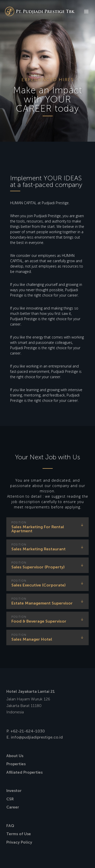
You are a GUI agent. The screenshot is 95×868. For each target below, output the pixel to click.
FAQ (10, 826)
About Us (15, 756)
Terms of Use (19, 834)
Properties (16, 764)
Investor (14, 791)
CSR (10, 799)
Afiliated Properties (24, 772)
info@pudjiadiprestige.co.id (37, 737)
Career (13, 807)
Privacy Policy (19, 842)
